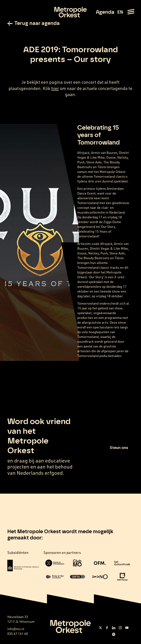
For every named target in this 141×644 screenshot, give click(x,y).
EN (120, 12)
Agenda (105, 12)
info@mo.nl (16, 629)
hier (55, 88)
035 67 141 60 (18, 634)
